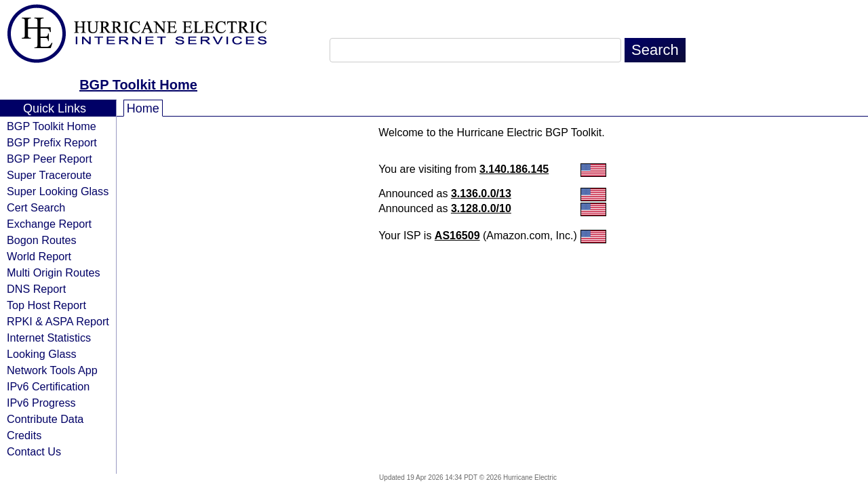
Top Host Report (46, 305)
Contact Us (34, 451)
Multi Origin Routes (54, 272)
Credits (24, 435)
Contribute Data (45, 419)
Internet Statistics (49, 338)
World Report (39, 256)
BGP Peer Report (50, 159)
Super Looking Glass (58, 191)
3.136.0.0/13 (481, 194)
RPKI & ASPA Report (58, 321)
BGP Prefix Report (52, 142)
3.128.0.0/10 (481, 208)
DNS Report (36, 289)
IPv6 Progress (41, 403)
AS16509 (457, 236)
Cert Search (36, 207)
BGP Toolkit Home (138, 85)
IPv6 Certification (48, 386)
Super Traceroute (49, 175)
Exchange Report (49, 224)
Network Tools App (52, 370)
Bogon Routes (42, 240)
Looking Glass (42, 354)
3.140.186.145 (514, 169)
